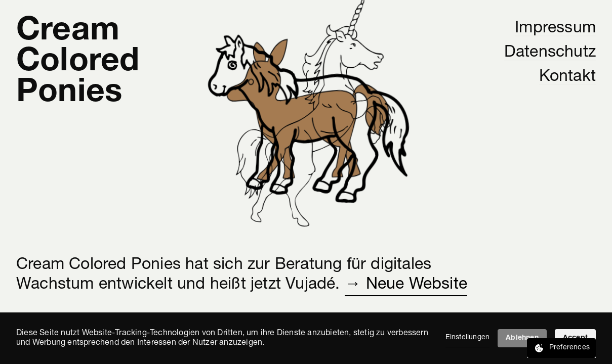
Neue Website (417, 285)
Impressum (555, 28)
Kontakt (567, 77)
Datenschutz (550, 53)
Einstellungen (468, 337)
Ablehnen (522, 338)
